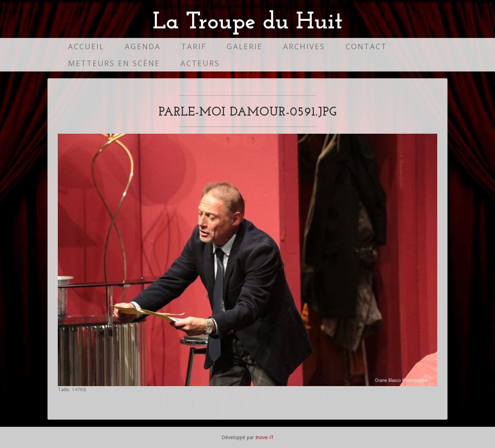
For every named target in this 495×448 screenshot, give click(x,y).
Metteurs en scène (114, 63)
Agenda (143, 46)
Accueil (86, 46)
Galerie (245, 46)
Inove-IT (265, 437)
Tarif (194, 46)
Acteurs (200, 63)
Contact (366, 46)
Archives (304, 46)
